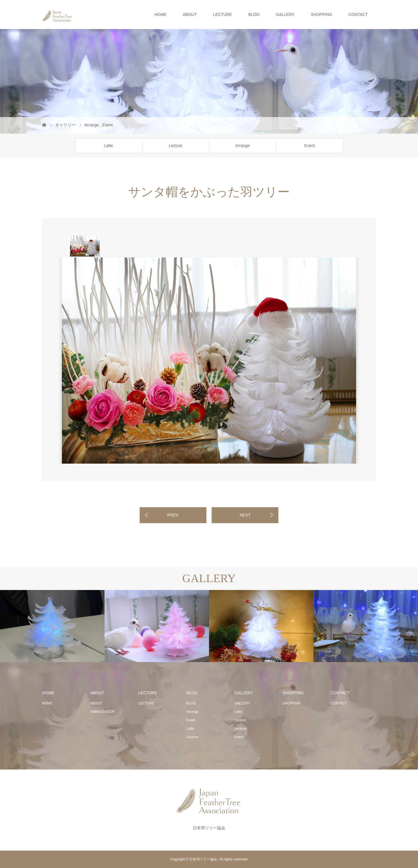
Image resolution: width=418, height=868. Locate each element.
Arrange (243, 146)
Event (310, 146)
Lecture (175, 146)
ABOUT (190, 15)
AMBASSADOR (103, 712)
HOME (161, 15)
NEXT (245, 515)
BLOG (254, 15)
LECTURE (222, 15)
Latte (108, 146)
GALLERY (285, 15)
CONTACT (358, 15)
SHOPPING (321, 15)
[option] (84, 246)
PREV (173, 515)
